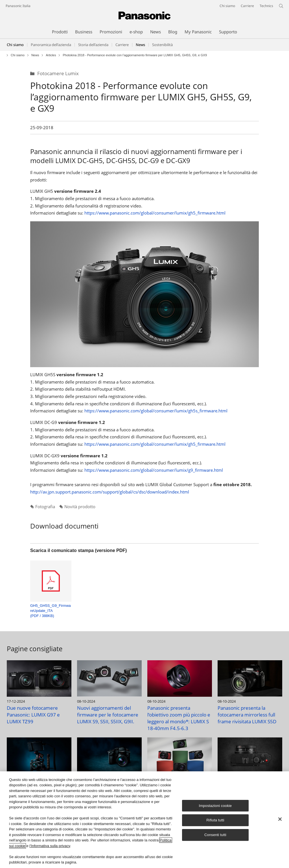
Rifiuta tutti (215, 821)
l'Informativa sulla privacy (50, 846)
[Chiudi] (280, 819)
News (35, 55)
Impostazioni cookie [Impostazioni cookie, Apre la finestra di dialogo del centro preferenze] (215, 806)
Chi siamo (15, 45)
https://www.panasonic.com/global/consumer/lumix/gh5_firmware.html (155, 213)
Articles (51, 55)
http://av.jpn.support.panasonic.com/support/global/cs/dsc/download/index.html (110, 492)
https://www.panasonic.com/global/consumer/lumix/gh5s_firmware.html (156, 411)
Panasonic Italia (18, 6)
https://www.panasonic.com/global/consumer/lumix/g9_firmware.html (154, 470)
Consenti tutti (215, 835)
